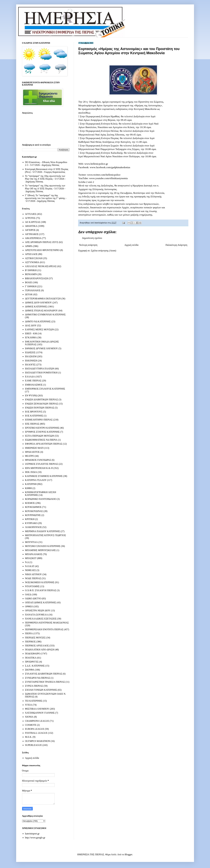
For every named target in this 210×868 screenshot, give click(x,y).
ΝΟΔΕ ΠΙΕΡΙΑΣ (33, 578)
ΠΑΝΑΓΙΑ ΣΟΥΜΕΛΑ (36, 615)
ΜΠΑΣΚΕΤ (31, 558)
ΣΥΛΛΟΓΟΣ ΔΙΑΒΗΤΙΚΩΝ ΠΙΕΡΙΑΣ (44, 674)
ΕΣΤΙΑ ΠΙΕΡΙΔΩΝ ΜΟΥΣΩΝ (40, 436)
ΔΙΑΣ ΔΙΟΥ (31, 325)
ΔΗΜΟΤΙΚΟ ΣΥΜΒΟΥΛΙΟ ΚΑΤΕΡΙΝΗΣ (45, 315)
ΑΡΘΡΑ (29, 246)
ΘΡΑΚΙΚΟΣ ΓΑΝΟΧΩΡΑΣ (38, 460)
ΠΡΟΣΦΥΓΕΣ (32, 662)
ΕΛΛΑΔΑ (30, 377)
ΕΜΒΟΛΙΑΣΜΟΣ (34, 385)
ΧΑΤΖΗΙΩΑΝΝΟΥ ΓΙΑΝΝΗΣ (40, 713)
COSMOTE (31, 725)
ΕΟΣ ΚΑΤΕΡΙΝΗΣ (34, 416)
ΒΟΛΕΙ (29, 282)
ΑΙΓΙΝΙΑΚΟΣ (32, 234)
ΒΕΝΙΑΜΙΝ (31, 274)
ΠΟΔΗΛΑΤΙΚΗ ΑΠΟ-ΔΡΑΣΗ (40, 650)
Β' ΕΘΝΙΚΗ (31, 270)
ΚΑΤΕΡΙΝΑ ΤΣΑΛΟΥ (36, 480)
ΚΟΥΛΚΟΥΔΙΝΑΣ (34, 511)
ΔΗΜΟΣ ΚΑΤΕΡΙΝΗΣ (36, 307)
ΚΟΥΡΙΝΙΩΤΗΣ (33, 515)
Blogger (128, 854)
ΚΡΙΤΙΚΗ (30, 519)
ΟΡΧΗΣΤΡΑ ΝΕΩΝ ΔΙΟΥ (38, 610)
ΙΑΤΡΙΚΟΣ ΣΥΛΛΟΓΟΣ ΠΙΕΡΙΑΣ (42, 464)
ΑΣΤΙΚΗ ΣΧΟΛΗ (34, 258)
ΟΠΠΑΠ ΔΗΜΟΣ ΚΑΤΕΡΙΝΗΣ (41, 602)
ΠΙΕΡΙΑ (29, 633)
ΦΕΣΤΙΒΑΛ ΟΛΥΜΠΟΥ (37, 709)
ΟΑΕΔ (28, 594)
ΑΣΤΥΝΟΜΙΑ (32, 262)
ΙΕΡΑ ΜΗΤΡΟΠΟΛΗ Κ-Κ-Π (39, 468)
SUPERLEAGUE (33, 745)
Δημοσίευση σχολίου (92, 238)
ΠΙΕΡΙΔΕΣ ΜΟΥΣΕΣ (35, 638)
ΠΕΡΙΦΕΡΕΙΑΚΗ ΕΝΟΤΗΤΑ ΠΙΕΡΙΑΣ (44, 629)
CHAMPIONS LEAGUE (37, 721)
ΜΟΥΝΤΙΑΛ (31, 542)
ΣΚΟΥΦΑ (30, 670)
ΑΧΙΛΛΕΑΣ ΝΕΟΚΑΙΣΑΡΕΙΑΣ (41, 266)
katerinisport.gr (32, 834)
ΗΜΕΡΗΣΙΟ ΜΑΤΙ (34, 448)
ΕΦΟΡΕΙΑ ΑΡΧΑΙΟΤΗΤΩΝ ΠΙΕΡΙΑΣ (44, 444)
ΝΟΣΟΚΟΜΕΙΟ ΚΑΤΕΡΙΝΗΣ (40, 582)
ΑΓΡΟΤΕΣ (30, 218)
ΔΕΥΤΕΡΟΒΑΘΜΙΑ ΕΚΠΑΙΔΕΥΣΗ (43, 299)
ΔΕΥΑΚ (29, 294)
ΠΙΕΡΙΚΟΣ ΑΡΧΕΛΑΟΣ (37, 646)
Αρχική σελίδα (132, 245)
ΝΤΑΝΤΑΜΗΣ (32, 586)
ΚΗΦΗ (28, 488)
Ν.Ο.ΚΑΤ (30, 566)
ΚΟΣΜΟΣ (30, 503)
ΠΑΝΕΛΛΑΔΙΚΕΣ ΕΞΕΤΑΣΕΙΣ (41, 619)
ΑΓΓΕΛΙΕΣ (31, 214)
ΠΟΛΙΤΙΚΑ (31, 658)
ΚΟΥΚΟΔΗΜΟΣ (33, 507)
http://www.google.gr (35, 838)
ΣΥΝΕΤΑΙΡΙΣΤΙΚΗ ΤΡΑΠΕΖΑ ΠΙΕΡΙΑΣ (45, 682)
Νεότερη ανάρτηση (88, 245)
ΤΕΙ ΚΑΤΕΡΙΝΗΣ (34, 701)
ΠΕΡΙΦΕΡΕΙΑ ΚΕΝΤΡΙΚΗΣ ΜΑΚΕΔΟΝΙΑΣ (47, 623)
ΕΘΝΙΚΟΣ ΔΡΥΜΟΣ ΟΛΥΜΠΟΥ (41, 348)
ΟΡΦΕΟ (29, 606)
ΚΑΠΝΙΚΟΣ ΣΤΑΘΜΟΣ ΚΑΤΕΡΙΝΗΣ (44, 476)
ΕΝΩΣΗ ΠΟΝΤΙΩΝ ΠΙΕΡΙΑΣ (40, 408)
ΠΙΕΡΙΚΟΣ (30, 642)
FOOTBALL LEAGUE (36, 733)
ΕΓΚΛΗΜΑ (31, 337)
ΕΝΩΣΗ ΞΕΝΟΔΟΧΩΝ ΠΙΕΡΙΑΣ (42, 404)
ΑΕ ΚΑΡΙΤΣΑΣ (33, 222)
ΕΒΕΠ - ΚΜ (31, 333)
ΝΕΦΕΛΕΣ (30, 570)
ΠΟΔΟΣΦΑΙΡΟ (33, 654)
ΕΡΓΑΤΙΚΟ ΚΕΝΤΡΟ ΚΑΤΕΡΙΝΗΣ (42, 428)
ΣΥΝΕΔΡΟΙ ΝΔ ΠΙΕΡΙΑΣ (38, 678)
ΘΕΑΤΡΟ (30, 456)
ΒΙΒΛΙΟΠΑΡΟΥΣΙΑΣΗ (37, 278)
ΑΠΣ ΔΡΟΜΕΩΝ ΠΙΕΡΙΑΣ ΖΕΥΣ (42, 242)
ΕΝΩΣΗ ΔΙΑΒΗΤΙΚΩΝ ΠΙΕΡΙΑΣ (41, 400)
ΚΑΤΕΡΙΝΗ (31, 484)
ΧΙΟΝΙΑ (29, 717)
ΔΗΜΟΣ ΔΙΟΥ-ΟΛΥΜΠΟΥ (38, 303)
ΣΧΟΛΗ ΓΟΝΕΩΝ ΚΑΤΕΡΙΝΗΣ (41, 690)
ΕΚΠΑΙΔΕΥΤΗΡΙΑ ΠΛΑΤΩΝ (40, 369)
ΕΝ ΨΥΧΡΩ (31, 396)
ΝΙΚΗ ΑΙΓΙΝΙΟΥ (33, 574)
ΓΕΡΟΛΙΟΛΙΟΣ (33, 290)
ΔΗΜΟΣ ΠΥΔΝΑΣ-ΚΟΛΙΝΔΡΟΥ (41, 311)
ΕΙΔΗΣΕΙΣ (30, 352)
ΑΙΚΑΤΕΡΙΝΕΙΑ (33, 238)
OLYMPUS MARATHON (38, 741)
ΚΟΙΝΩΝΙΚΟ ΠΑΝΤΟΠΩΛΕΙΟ (41, 499)
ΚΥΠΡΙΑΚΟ (31, 523)
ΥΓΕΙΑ (29, 705)
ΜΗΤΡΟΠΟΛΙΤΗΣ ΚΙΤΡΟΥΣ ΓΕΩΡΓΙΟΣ (45, 535)
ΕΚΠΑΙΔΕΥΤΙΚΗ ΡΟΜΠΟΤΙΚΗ (41, 373)
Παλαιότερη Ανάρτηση (176, 245)
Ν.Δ (27, 562)
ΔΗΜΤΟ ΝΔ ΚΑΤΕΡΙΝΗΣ (38, 321)
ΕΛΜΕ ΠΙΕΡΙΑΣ (33, 381)
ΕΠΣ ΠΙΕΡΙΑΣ (32, 424)
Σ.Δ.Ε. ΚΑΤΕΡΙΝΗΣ (35, 666)
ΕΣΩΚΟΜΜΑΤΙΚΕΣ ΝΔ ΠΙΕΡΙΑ (41, 440)
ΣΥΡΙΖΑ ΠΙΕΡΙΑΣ (34, 686)
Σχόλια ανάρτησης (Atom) (104, 251)
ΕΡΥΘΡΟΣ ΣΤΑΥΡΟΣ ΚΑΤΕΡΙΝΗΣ (42, 432)
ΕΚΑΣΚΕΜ (31, 356)
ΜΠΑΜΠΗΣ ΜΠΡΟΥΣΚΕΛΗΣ (40, 550)
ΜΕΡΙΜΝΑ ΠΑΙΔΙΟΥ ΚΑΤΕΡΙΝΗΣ (43, 531)
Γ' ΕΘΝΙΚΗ (31, 286)
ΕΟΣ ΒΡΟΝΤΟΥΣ (34, 412)
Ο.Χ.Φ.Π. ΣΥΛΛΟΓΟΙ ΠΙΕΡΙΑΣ (41, 590)
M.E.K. (29, 737)
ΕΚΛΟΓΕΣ (30, 365)
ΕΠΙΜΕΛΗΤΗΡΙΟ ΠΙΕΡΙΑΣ (39, 420)
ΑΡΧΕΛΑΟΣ (31, 254)
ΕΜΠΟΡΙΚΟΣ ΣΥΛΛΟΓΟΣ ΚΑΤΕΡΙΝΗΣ (45, 389)
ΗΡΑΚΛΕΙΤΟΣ (32, 452)
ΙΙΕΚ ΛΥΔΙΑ (31, 472)
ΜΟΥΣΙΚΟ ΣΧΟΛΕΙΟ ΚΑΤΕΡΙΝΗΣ (43, 546)
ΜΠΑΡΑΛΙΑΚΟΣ (34, 554)
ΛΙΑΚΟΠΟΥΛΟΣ (33, 527)
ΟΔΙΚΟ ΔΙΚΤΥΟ (33, 598)
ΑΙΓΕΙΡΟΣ (30, 230)
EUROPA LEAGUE (35, 729)
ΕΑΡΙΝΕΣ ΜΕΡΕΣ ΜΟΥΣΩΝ (39, 329)
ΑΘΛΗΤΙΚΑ (31, 226)
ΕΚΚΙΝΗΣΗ (31, 361)
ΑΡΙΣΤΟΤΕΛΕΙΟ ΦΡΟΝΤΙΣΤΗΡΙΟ (42, 250)
